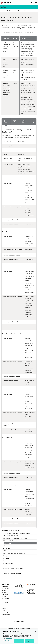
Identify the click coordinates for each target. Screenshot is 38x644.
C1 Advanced (6, 548)
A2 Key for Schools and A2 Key (11, 536)
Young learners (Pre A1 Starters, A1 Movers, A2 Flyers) (17, 533)
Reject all (29, 641)
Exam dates (6, 558)
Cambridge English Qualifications (11, 531)
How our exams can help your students (13, 568)
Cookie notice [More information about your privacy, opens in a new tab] (9, 638)
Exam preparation (8, 556)
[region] (19, 637)
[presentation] (6, 122)
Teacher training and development (12, 574)
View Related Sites (18, 622)
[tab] (6, 122)
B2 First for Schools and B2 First (11, 541)
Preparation (8, 546)
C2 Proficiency (7, 551)
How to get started (8, 563)
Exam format (8, 543)
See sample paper (6, 51)
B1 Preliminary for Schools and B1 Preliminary (15, 538)
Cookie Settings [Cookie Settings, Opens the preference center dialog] (7, 641)
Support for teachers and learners (12, 571)
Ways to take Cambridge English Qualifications (15, 553)
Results (5, 561)
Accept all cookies (19, 641)
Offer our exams (7, 566)
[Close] (36, 631)
